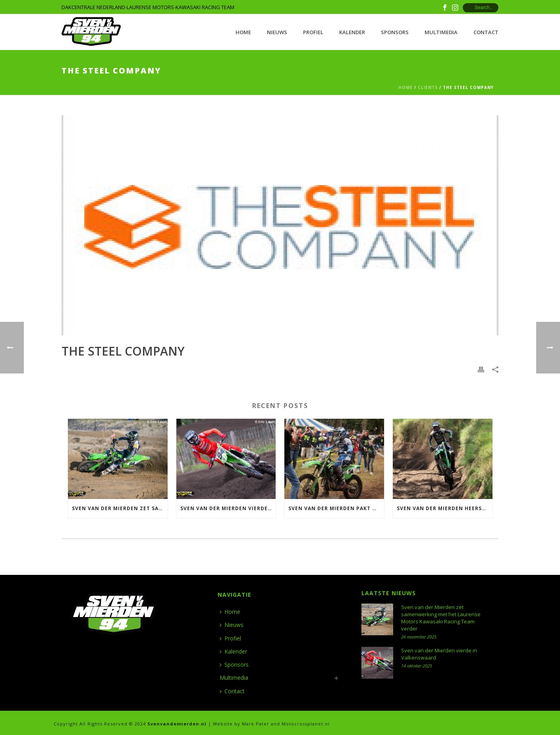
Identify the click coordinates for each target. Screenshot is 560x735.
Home (243, 32)
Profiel (313, 32)
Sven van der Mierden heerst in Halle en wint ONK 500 (445, 508)
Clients (428, 87)
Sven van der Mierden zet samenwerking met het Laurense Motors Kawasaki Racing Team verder (120, 508)
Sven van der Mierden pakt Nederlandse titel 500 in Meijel (336, 508)
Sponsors (395, 32)
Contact (486, 32)
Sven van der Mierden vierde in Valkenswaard (228, 508)
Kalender (352, 32)
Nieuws (277, 32)
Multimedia (441, 32)
